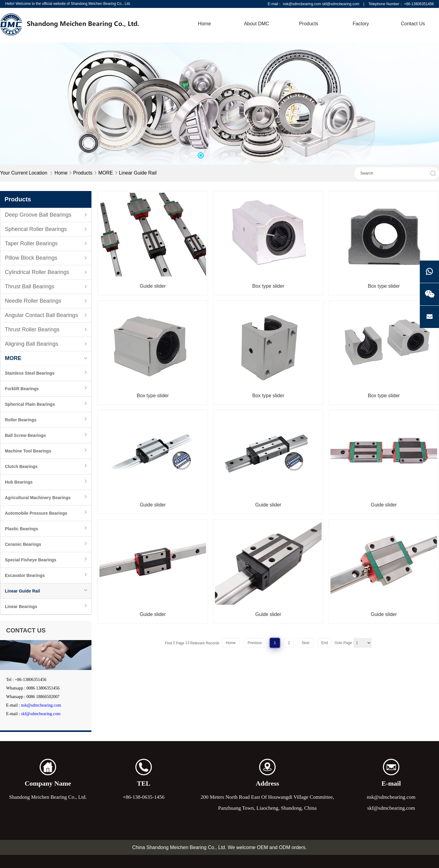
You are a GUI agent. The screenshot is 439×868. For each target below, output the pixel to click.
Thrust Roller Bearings (32, 330)
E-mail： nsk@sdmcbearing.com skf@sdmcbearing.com (313, 4)
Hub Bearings (19, 482)
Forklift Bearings (22, 389)
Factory (361, 24)
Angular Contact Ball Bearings (41, 315)
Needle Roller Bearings (33, 301)
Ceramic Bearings (23, 544)
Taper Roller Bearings (31, 243)
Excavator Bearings (25, 575)
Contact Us (413, 24)
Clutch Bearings (21, 466)
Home (204, 24)
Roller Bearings (21, 420)
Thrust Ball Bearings (30, 286)
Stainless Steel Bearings (30, 373)
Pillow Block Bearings (31, 258)
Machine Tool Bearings (28, 451)
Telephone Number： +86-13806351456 (401, 4)
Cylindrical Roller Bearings (37, 272)
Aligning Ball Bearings (32, 344)
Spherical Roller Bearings (36, 229)
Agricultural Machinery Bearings (38, 498)
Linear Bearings (21, 607)
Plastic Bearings (21, 529)
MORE (106, 173)
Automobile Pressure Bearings (36, 513)
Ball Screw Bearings (25, 435)
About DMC (257, 24)
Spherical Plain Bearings (30, 404)
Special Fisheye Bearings (31, 560)
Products (309, 24)
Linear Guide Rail (138, 173)
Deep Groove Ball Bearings (38, 215)
